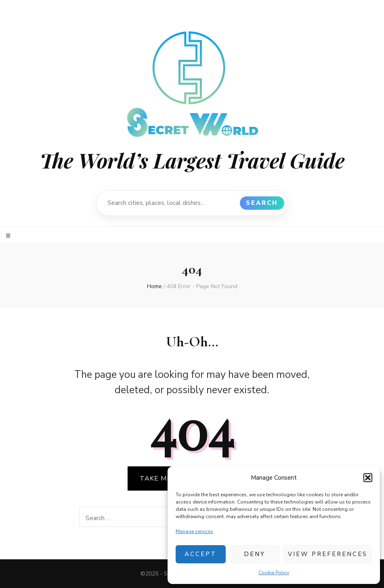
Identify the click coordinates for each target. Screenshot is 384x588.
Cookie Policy (274, 573)
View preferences (328, 554)
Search (262, 203)
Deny (255, 554)
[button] (368, 478)
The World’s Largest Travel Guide (192, 160)
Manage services (194, 531)
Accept (200, 554)
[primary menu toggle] (9, 236)
